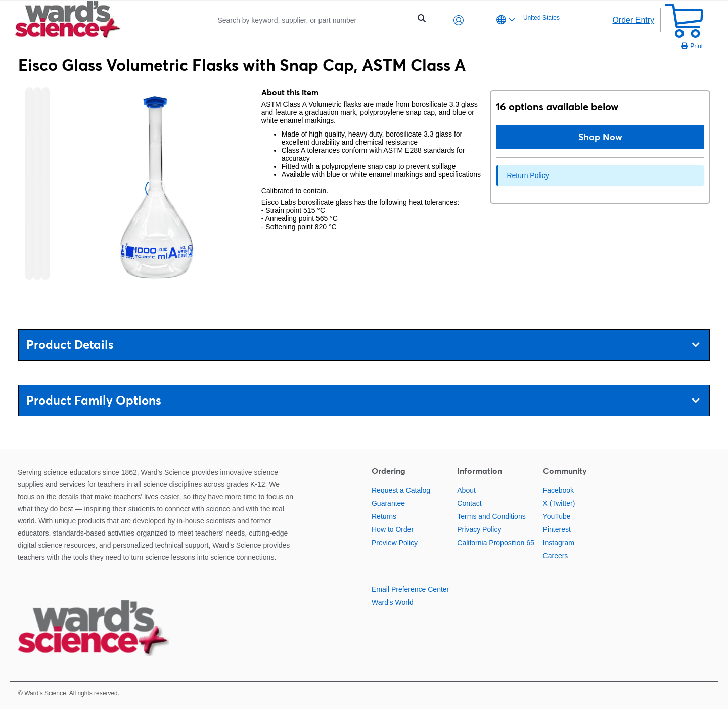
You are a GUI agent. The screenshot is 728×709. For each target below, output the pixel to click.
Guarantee (388, 503)
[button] (459, 20)
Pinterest (557, 529)
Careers (556, 556)
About (466, 490)
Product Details (363, 345)
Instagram (559, 543)
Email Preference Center (410, 589)
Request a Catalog (401, 490)
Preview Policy (395, 543)
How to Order (393, 529)
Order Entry (633, 20)
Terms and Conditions (491, 516)
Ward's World (393, 602)
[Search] (313, 20)
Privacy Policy (479, 529)
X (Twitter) (559, 503)
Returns (384, 516)
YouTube (557, 516)
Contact (469, 503)
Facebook (558, 490)
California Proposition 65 (496, 543)
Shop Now (600, 137)
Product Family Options (363, 400)
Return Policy (528, 175)
